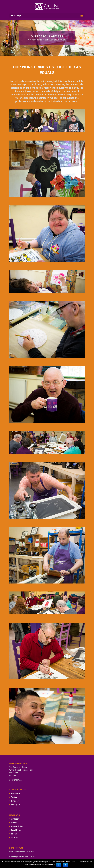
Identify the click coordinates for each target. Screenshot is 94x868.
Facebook (16, 793)
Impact (14, 834)
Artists (14, 823)
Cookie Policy (17, 826)
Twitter (14, 797)
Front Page (16, 830)
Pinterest (15, 801)
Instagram (16, 805)
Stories (14, 838)
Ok (59, 865)
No (66, 865)
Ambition (15, 819)
